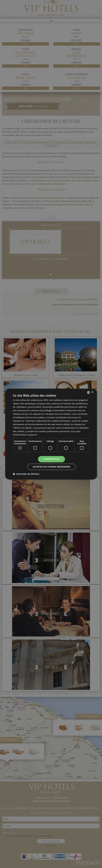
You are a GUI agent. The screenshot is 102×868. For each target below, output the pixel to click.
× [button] (92, 392)
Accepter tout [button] (51, 459)
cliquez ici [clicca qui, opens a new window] (33, 435)
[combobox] (88, 392)
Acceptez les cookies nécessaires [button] (52, 467)
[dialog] (51, 434)
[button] (26, 474)
